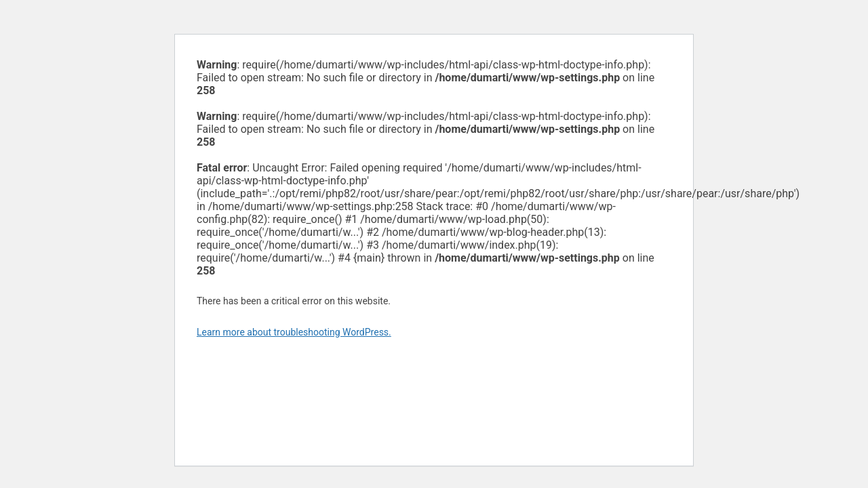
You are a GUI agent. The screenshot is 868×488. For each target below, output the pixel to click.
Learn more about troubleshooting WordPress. (294, 332)
